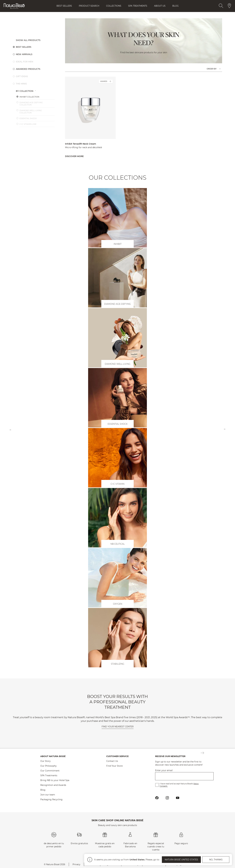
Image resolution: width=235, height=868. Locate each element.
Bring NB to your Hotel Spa (55, 780)
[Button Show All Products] (35, 40)
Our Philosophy (48, 766)
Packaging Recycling (51, 799)
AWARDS (106, 81)
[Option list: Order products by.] (214, 69)
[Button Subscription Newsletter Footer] (202, 753)
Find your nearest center (118, 727)
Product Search (89, 6)
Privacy (76, 864)
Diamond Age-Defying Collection (31, 104)
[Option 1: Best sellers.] (35, 47)
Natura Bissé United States (181, 859)
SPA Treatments (49, 775)
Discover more (74, 156)
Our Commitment (50, 771)
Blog (176, 6)
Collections (114, 6)
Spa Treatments (138, 6)
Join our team (48, 795)
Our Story (45, 761)
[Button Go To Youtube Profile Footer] (178, 798)
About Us (160, 6)
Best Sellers (64, 6)
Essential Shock (28, 118)
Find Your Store (114, 766)
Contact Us (112, 761)
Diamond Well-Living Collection (31, 112)
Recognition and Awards (53, 785)
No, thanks (216, 859)
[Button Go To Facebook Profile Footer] (157, 798)
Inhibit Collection (29, 97)
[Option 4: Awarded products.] (35, 69)
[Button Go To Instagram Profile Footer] (167, 798)
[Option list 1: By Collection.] (35, 91)
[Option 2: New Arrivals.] (35, 54)
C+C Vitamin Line (28, 124)
